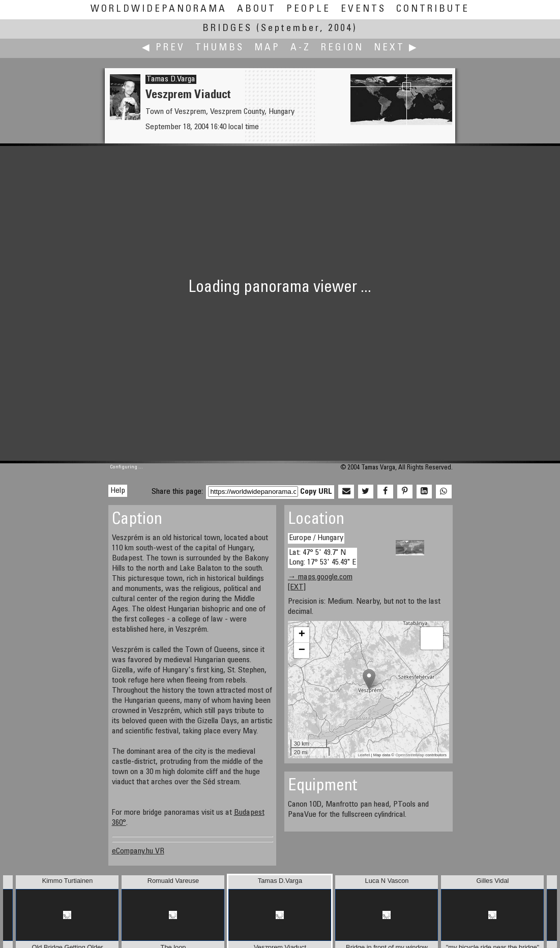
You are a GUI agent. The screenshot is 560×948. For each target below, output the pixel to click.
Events (363, 9)
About (257, 9)
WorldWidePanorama (159, 9)
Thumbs (220, 48)
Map (267, 48)
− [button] (302, 650)
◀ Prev (164, 48)
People (308, 9)
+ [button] (302, 635)
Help (118, 491)
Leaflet (364, 755)
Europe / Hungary (316, 538)
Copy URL (316, 492)
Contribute (433, 9)
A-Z (301, 48)
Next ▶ (396, 48)
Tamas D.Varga (171, 79)
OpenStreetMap (409, 755)
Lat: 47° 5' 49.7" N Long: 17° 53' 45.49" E (322, 558)
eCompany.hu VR (138, 851)
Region (342, 48)
